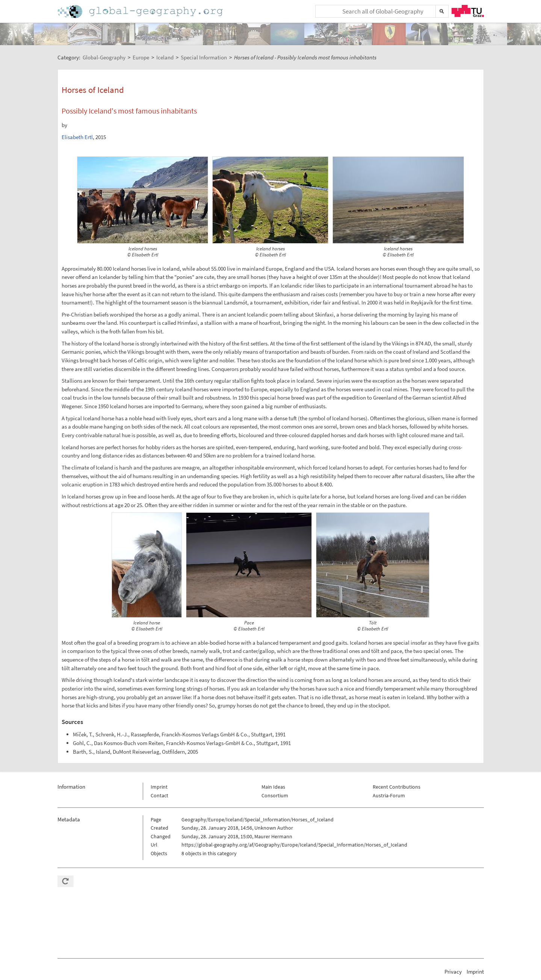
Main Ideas (273, 787)
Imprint (159, 787)
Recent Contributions (397, 787)
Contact (159, 795)
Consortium (275, 795)
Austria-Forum (389, 795)
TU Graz (468, 11)
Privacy (453, 972)
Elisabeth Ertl (77, 137)
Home (141, 11)
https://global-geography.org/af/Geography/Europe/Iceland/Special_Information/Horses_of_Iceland (294, 845)
